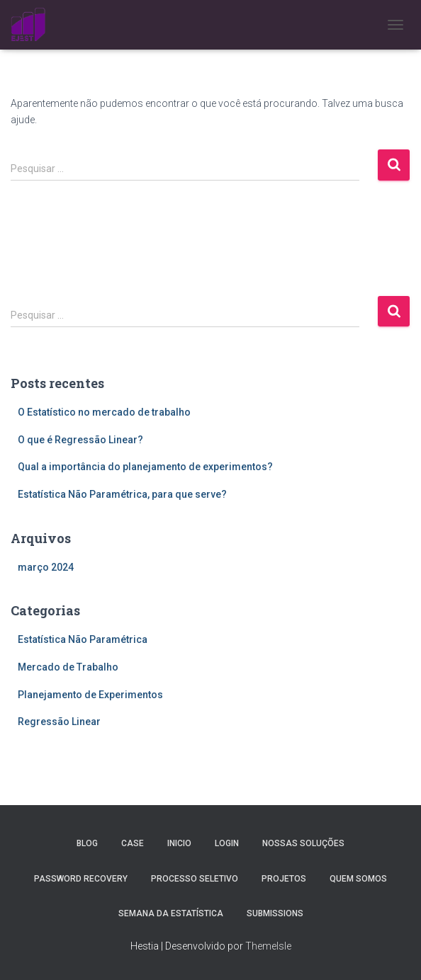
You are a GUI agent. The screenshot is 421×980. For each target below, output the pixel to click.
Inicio (179, 843)
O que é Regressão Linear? (80, 440)
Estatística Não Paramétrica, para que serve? (122, 494)
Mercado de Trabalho (68, 667)
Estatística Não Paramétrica (83, 639)
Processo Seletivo (195, 879)
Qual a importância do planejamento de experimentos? (145, 467)
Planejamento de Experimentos (90, 695)
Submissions (275, 913)
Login (227, 843)
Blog (87, 843)
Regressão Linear (59, 722)
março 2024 (46, 567)
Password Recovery (81, 879)
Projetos (284, 879)
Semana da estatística (171, 913)
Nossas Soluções (303, 843)
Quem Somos (358, 879)
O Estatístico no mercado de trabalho (104, 412)
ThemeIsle (268, 946)
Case (133, 843)
